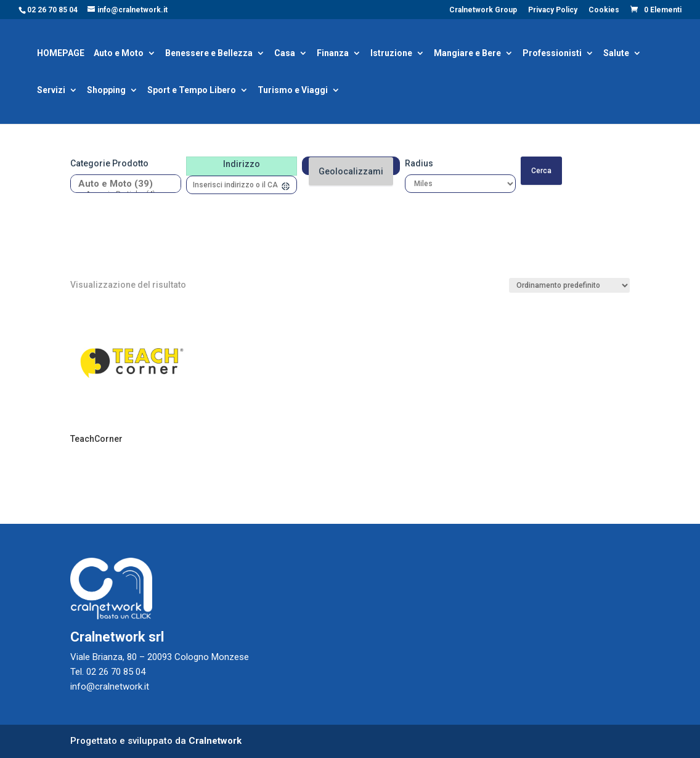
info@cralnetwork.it (110, 687)
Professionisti (552, 54)
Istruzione (391, 54)
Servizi (51, 91)
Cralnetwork (215, 741)
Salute (616, 54)
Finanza (333, 54)
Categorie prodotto (109, 163)
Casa (285, 54)
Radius (419, 163)
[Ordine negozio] (569, 285)
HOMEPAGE (61, 54)
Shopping (106, 91)
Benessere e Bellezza (209, 54)
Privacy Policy (553, 10)
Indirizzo (242, 164)
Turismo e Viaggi (293, 91)
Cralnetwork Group (483, 10)
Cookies (604, 10)
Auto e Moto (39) (121, 184)
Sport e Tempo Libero (192, 91)
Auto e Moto (119, 54)
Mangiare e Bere (467, 54)
